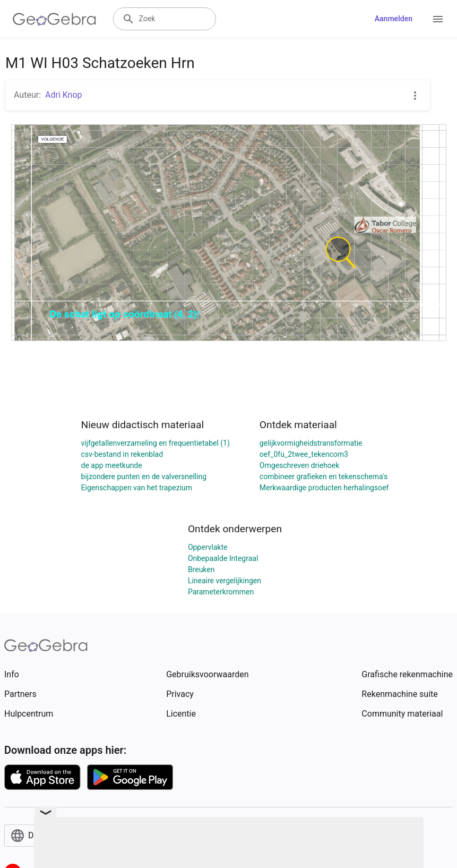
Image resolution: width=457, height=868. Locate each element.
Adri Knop (64, 95)
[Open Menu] (438, 19)
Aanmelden (394, 19)
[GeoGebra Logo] (54, 19)
